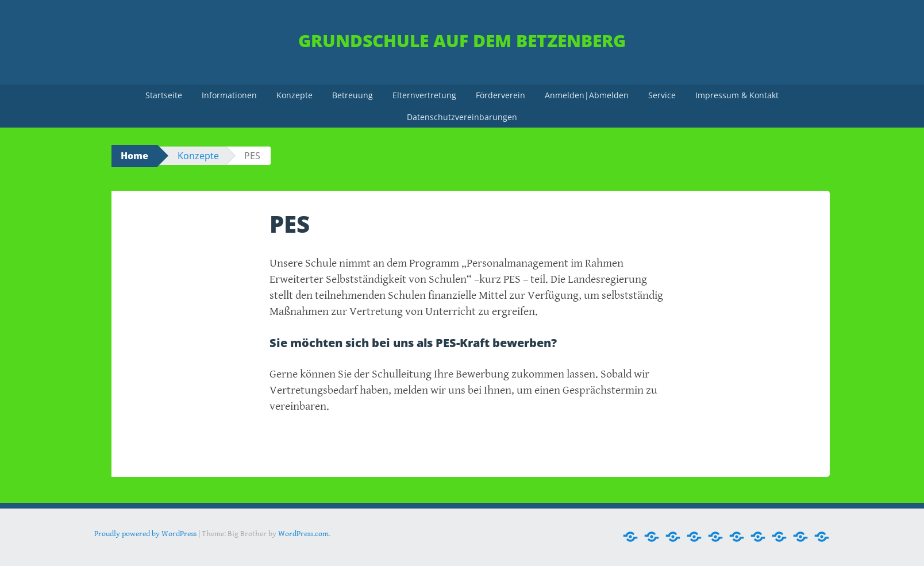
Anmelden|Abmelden (587, 95)
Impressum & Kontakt (737, 95)
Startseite (164, 95)
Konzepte (294, 95)
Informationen (229, 95)
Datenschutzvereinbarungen (462, 117)
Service (662, 95)
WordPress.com (303, 534)
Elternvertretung (424, 95)
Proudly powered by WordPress (145, 534)
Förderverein (500, 95)
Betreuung (353, 95)
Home (134, 156)
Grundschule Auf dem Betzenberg (462, 41)
